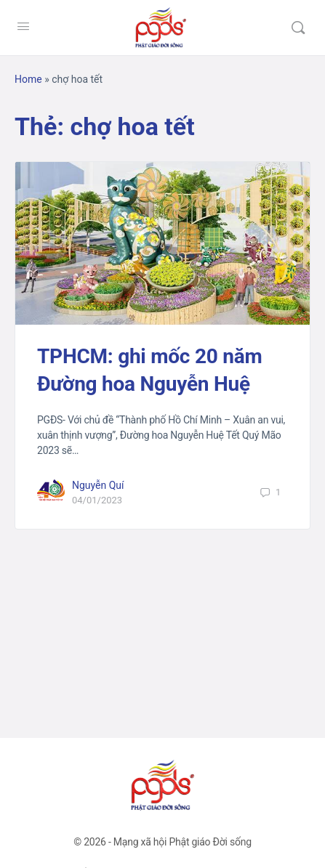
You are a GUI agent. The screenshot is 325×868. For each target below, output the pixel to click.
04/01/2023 (97, 500)
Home (28, 79)
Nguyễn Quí (98, 485)
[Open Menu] (23, 26)
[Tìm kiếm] (298, 28)
